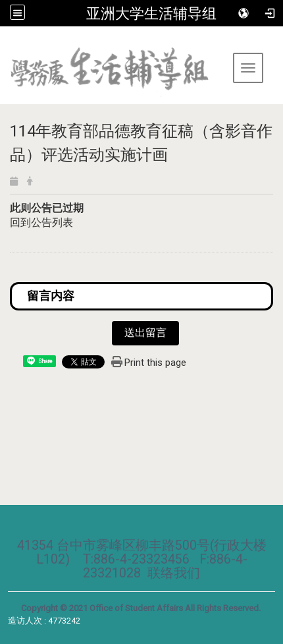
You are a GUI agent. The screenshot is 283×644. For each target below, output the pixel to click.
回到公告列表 (41, 222)
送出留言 (145, 333)
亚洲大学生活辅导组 (151, 13)
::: (5, 43)
